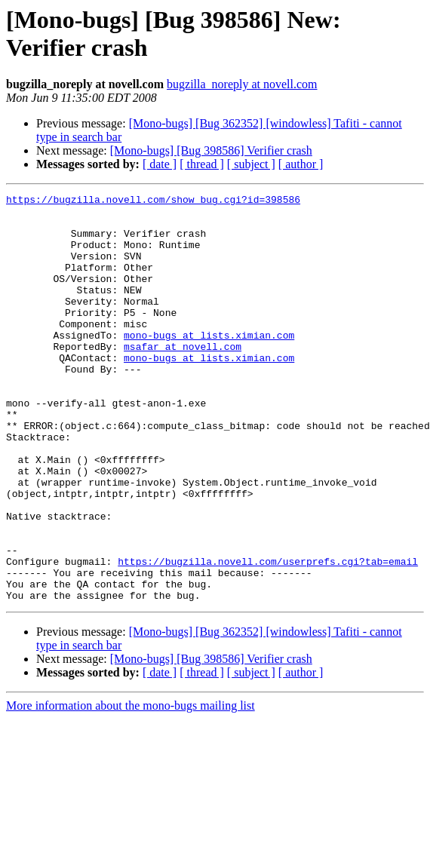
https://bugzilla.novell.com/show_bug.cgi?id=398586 (153, 201)
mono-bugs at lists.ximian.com (209, 364)
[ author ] (301, 164)
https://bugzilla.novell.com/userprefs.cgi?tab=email (268, 636)
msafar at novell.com (183, 378)
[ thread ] (202, 164)
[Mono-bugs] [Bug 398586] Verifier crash (211, 150)
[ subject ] (251, 164)
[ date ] (160, 164)
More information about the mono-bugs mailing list (131, 787)
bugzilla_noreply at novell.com (242, 84)
